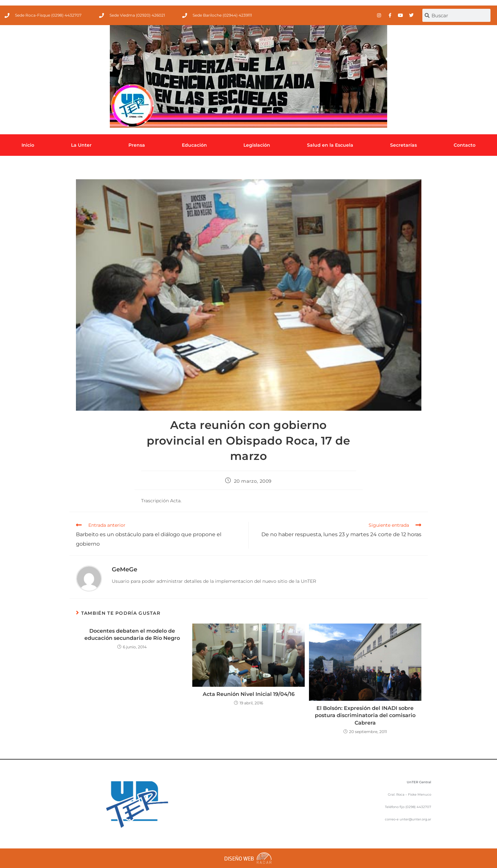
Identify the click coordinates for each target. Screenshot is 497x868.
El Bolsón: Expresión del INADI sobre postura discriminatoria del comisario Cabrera (365, 715)
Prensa (137, 145)
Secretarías (403, 145)
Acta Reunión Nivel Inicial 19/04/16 (249, 694)
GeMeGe (124, 569)
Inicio (28, 145)
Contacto (465, 145)
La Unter (81, 145)
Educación (194, 145)
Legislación (257, 145)
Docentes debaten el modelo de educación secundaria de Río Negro (132, 634)
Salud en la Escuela (330, 145)
